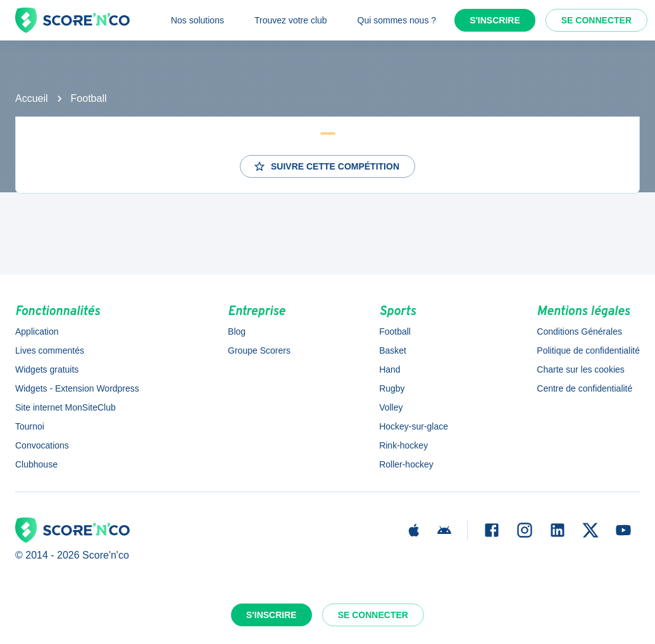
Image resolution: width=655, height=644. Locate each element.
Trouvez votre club (291, 20)
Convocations (42, 445)
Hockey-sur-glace (414, 426)
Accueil (32, 98)
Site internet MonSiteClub (65, 407)
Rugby (392, 388)
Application (37, 331)
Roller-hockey (406, 464)
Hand (390, 369)
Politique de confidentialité (588, 350)
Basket (393, 350)
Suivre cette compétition (326, 166)
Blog (237, 331)
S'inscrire (495, 20)
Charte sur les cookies (581, 369)
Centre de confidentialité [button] (584, 388)
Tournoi (30, 426)
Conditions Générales (579, 331)
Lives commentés (50, 350)
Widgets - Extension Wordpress (77, 388)
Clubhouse (36, 464)
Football (89, 98)
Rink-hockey (403, 445)
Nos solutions (197, 20)
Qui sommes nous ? (397, 20)
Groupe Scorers (259, 350)
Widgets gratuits (47, 369)
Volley (391, 407)
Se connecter (596, 20)
